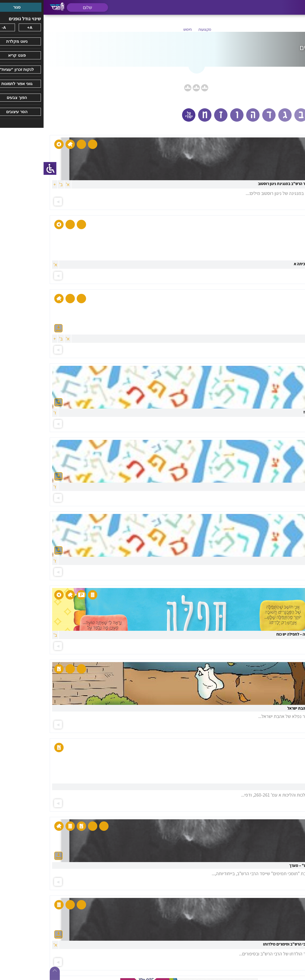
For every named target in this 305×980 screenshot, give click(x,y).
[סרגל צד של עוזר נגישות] (6, 168)
